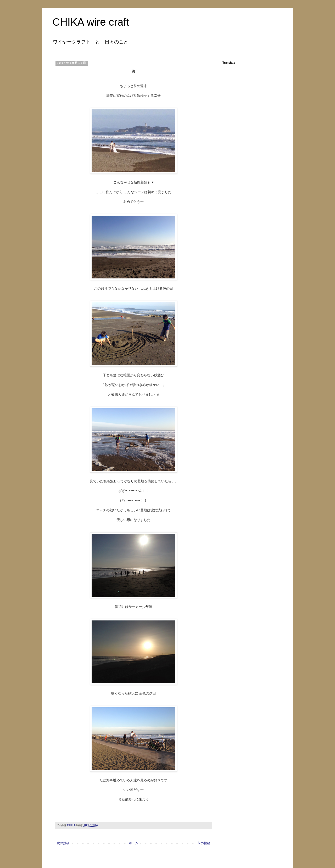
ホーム (133, 843)
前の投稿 (204, 843)
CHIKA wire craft (91, 22)
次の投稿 (63, 843)
